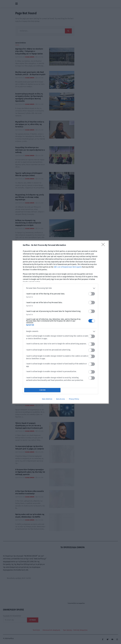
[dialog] (60, 322)
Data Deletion (47, 399)
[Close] (104, 245)
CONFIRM (42, 390)
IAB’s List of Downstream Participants (68, 267)
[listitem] (60, 288)
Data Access (60, 399)
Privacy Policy (74, 399)
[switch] (92, 294)
